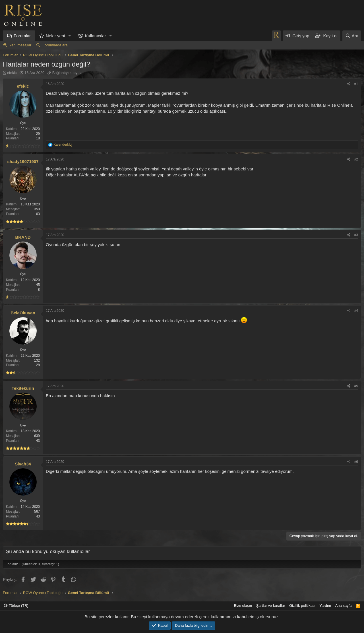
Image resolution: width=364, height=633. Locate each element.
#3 (356, 235)
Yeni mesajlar (20, 45)
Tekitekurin (23, 388)
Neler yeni (55, 36)
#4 (356, 311)
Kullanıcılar (95, 36)
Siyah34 (23, 464)
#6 (356, 462)
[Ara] (352, 36)
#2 (356, 159)
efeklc (12, 73)
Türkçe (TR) (16, 606)
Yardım (325, 606)
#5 (356, 386)
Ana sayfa (344, 606)
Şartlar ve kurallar (271, 606)
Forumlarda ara (55, 45)
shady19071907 (23, 161)
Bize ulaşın (243, 606)
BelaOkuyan (23, 313)
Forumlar (22, 36)
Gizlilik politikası (302, 606)
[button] (69, 36)
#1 (356, 84)
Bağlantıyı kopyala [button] (67, 73)
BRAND (23, 237)
